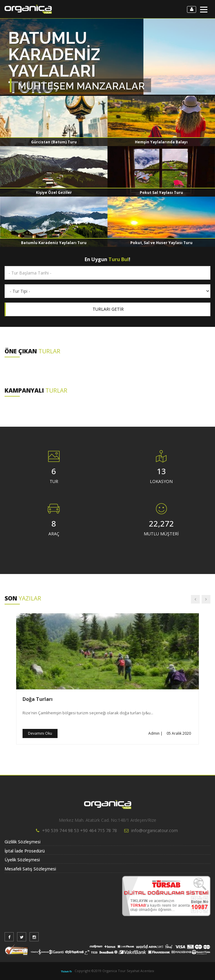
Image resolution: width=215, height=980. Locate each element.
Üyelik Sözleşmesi (22, 860)
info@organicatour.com (155, 830)
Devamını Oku (40, 733)
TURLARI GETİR (108, 309)
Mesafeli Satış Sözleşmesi (30, 869)
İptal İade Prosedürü (25, 851)
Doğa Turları (38, 699)
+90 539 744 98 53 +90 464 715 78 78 (79, 830)
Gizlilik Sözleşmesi (23, 842)
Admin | (155, 733)
